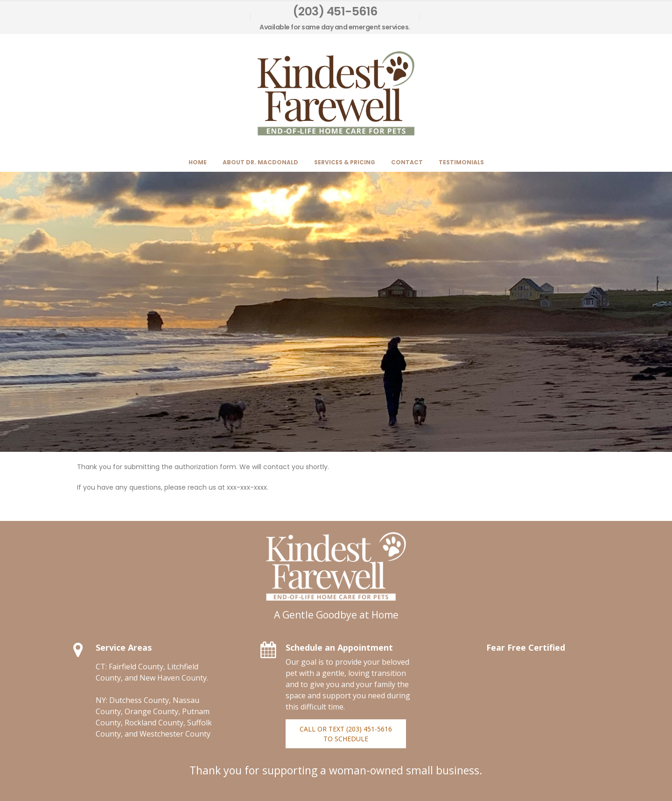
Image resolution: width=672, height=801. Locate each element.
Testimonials (461, 162)
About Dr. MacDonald (260, 162)
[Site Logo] (336, 93)
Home (198, 162)
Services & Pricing (345, 162)
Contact (407, 162)
